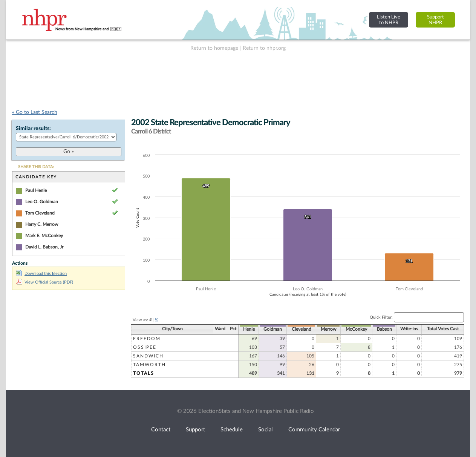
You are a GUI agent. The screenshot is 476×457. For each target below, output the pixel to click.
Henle (249, 329)
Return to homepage (214, 48)
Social (266, 430)
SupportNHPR (435, 20)
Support (195, 430)
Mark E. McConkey (44, 236)
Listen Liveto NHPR (389, 20)
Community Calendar (314, 430)
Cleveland (302, 329)
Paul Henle (36, 190)
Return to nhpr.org (264, 48)
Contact (161, 430)
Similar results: (33, 129)
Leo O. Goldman (42, 202)
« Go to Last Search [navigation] (35, 112)
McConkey (356, 329)
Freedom (147, 339)
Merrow (328, 329)
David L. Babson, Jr (44, 247)
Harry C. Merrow (42, 224)
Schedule (232, 430)
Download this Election (41, 274)
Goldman (273, 329)
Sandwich (148, 356)
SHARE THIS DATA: (36, 167)
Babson (384, 329)
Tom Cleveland (40, 213)
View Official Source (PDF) (45, 282)
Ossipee (145, 347)
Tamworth (149, 365)
